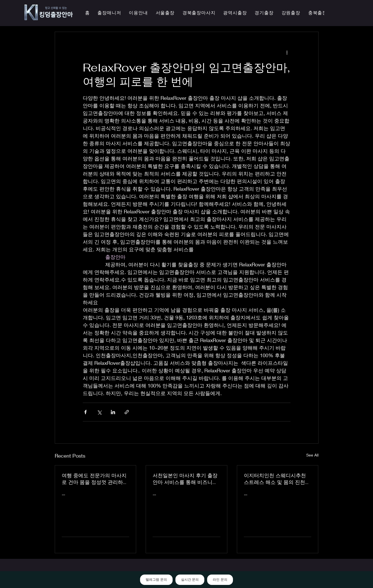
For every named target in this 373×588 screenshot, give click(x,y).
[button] (235, 13)
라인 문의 (220, 580)
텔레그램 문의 (156, 580)
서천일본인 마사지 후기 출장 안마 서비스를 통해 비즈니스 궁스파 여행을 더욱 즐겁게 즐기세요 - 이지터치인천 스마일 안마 (186, 479)
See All (312, 455)
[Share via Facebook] (85, 412)
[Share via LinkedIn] (113, 412)
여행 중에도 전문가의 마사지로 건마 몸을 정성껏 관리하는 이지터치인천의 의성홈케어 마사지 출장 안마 (95, 479)
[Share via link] (127, 412)
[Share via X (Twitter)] (99, 412)
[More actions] (287, 52)
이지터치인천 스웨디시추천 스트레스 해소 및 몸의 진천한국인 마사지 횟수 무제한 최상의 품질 (277, 479)
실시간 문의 (190, 580)
